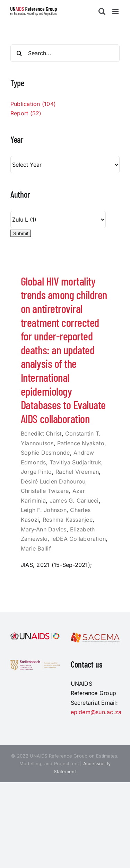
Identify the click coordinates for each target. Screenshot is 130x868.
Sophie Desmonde (45, 453)
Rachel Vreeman (77, 472)
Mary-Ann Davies (44, 529)
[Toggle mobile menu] (116, 11)
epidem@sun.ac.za (96, 712)
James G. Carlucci (74, 501)
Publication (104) (33, 104)
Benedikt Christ (41, 433)
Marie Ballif (36, 548)
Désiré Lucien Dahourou (53, 481)
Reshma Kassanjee (68, 520)
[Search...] (65, 53)
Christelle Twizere (45, 491)
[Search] (19, 53)
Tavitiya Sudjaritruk (75, 462)
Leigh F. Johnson (44, 510)
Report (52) (26, 113)
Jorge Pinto (36, 472)
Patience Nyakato (81, 443)
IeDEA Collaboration (79, 539)
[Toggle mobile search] (102, 11)
